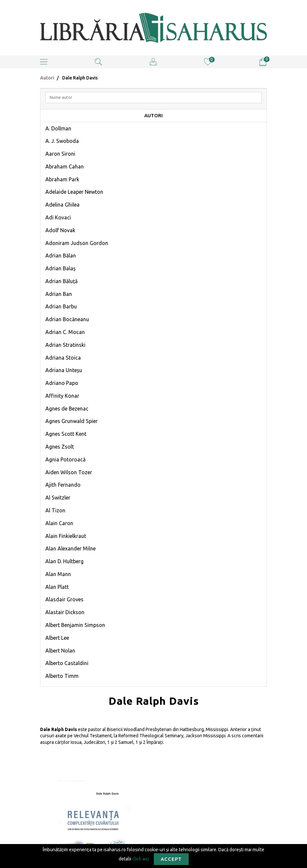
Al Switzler (58, 498)
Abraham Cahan (65, 167)
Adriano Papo (62, 383)
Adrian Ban (59, 294)
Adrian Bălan (61, 256)
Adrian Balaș (60, 268)
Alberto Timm (62, 676)
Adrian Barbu (61, 306)
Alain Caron (59, 523)
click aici (141, 858)
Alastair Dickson (65, 612)
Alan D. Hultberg (64, 561)
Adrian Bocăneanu (67, 319)
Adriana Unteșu (64, 370)
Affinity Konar (62, 396)
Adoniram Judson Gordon (77, 243)
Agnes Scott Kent (66, 434)
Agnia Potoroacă (65, 459)
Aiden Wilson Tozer (69, 472)
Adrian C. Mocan (65, 332)
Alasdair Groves (64, 599)
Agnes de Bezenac (67, 409)
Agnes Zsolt (60, 447)
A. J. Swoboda (62, 141)
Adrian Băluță (61, 281)
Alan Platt (57, 587)
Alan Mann (58, 574)
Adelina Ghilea (62, 205)
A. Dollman (58, 128)
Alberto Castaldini (67, 663)
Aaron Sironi (60, 154)
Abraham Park (62, 179)
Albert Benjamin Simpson (75, 625)
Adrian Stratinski (65, 345)
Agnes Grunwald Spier (71, 421)
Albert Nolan (60, 651)
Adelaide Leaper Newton (74, 192)
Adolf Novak (60, 230)
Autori (47, 78)
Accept (171, 859)
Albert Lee (57, 638)
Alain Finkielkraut (66, 536)
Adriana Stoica (63, 358)
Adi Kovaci (58, 217)
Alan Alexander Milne (71, 548)
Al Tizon (55, 510)
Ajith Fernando (63, 485)
